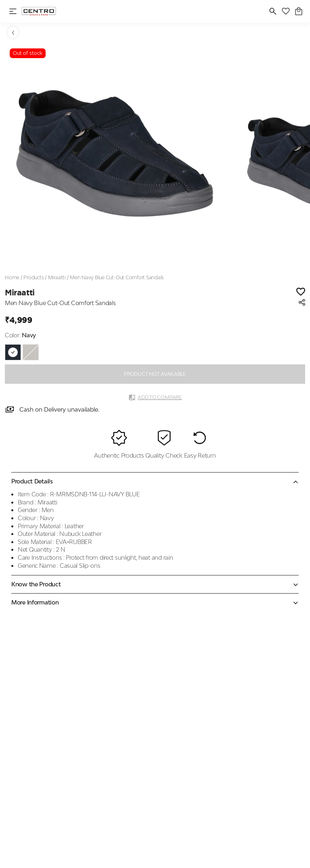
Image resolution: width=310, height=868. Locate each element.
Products (34, 277)
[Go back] (13, 32)
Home (12, 277)
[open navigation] (13, 11)
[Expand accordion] (155, 584)
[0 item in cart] (299, 11)
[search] (273, 11)
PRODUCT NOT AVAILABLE (155, 374)
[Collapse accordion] (155, 481)
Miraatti (57, 277)
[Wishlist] (301, 292)
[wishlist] (286, 11)
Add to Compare (155, 397)
